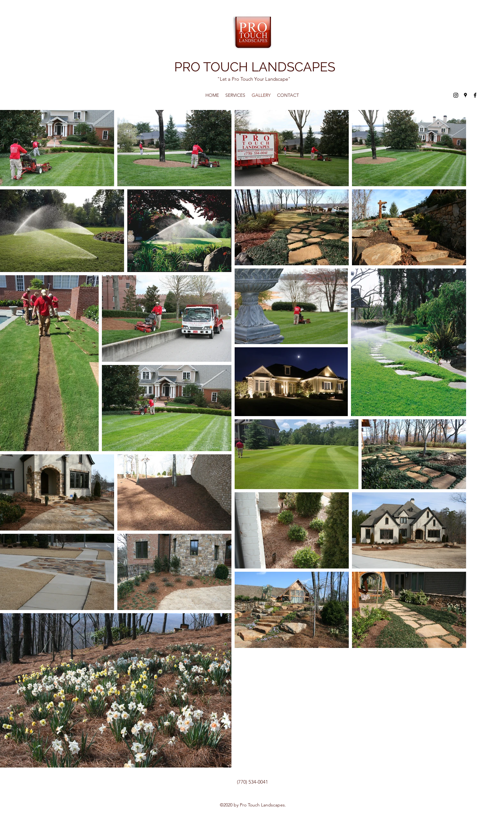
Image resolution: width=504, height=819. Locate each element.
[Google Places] (465, 95)
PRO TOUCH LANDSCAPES (255, 67)
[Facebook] (475, 95)
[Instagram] (456, 95)
